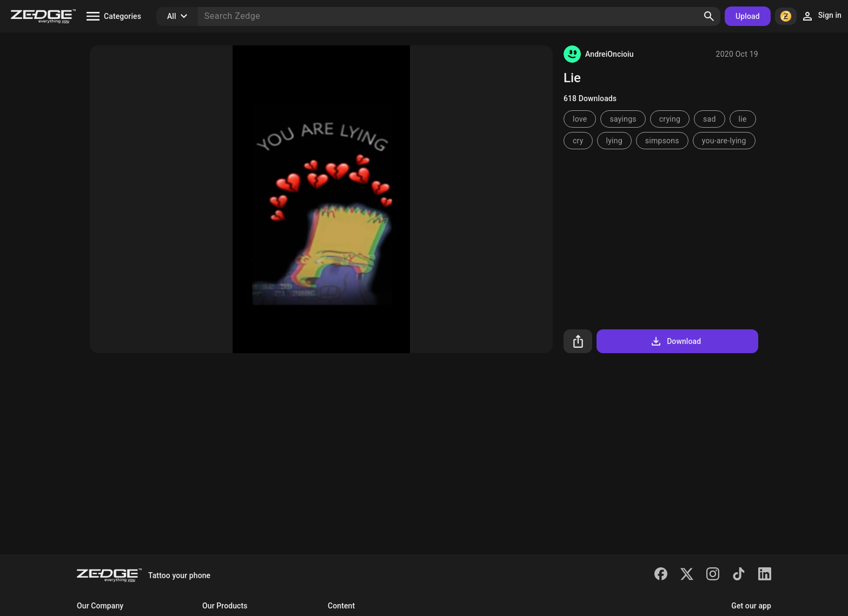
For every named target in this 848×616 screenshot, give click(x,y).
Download (675, 341)
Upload (748, 16)
